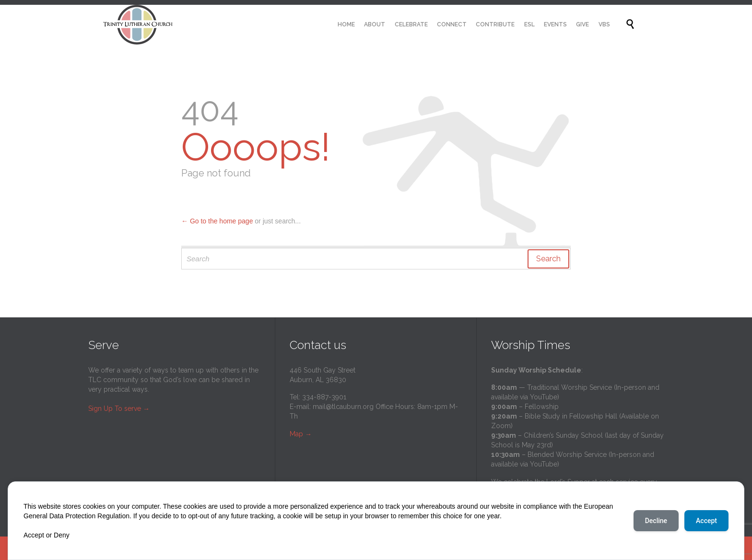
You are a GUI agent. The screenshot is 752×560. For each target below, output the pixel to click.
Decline (656, 521)
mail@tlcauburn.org (343, 407)
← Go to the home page (217, 221)
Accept (706, 521)
